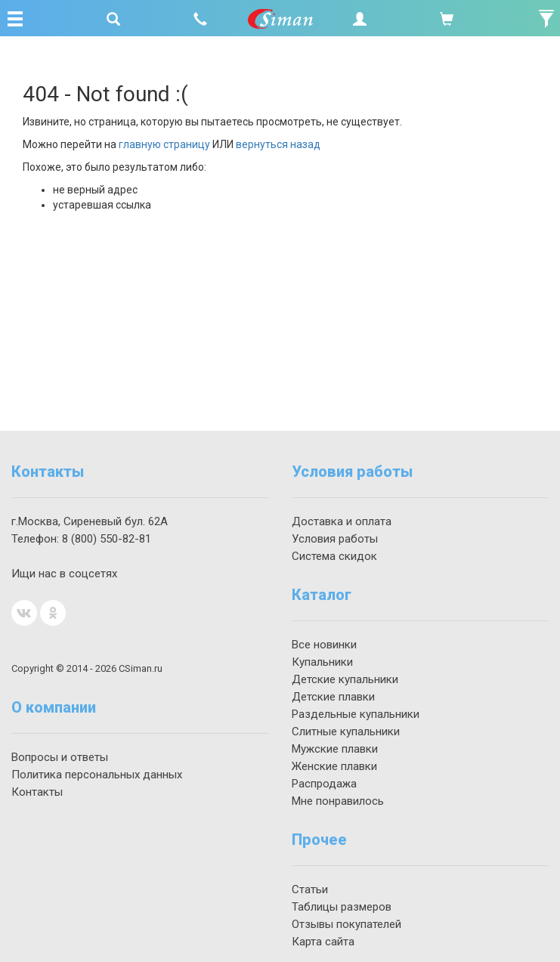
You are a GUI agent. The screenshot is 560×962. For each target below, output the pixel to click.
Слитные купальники (346, 732)
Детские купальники (345, 679)
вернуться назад (278, 144)
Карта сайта (323, 942)
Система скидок (334, 556)
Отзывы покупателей (347, 924)
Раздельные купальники (356, 714)
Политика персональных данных (97, 775)
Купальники (322, 662)
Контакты (37, 792)
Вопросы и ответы (60, 757)
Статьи (310, 889)
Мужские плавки (335, 749)
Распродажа (324, 784)
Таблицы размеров (342, 907)
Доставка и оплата (342, 521)
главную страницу (164, 144)
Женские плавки (334, 766)
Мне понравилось (338, 801)
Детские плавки (333, 697)
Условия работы (335, 539)
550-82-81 (107, 539)
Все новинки (324, 645)
